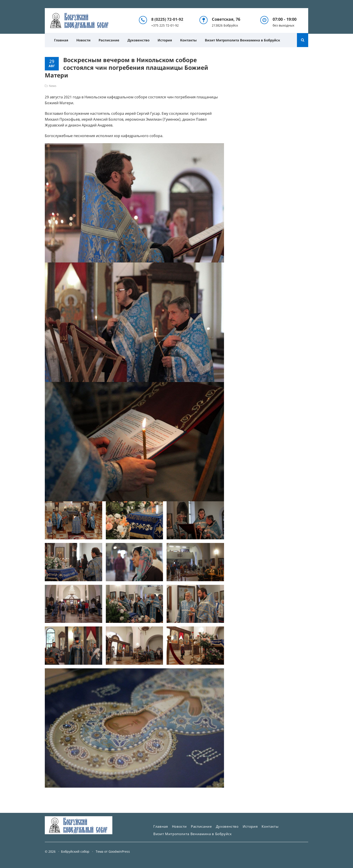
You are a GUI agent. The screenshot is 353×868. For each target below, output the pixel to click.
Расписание (111, 40)
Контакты (193, 40)
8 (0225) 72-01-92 (167, 19)
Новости (84, 40)
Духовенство (141, 40)
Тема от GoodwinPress (113, 851)
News (53, 86)
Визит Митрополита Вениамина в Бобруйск (248, 40)
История (168, 40)
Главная (61, 40)
